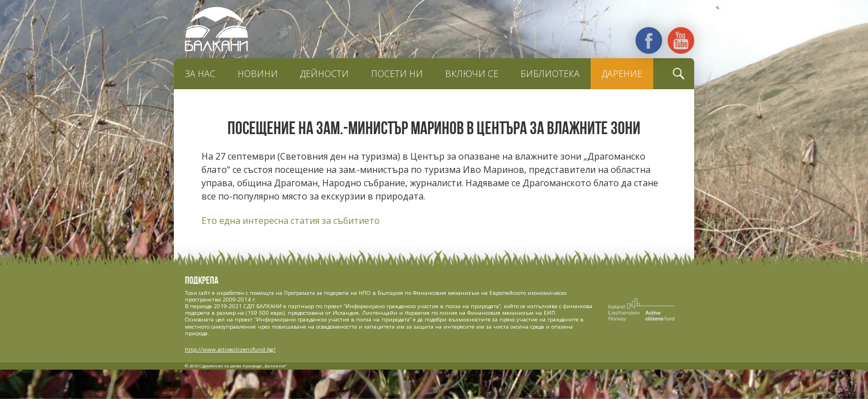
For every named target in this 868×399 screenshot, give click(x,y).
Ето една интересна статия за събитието (291, 221)
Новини (258, 74)
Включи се (472, 74)
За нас (200, 74)
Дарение (622, 74)
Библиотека (550, 74)
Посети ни (397, 74)
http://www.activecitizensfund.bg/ (230, 349)
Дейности (324, 74)
